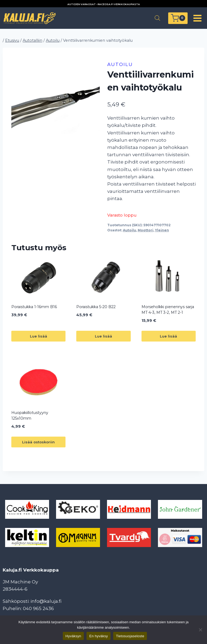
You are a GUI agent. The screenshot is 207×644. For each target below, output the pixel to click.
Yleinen (162, 230)
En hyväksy (99, 636)
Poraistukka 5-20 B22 (96, 307)
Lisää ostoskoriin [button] (38, 442)
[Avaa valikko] (197, 18)
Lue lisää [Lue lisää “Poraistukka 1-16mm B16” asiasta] (39, 336)
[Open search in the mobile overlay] (157, 18)
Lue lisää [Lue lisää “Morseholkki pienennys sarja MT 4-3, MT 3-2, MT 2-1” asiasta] (168, 336)
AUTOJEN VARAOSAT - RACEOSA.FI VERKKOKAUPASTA (104, 4)
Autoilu (120, 64)
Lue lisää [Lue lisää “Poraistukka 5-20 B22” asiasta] (103, 336)
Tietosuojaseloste (130, 636)
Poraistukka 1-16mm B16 (34, 307)
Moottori (146, 230)
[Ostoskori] (178, 18)
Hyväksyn (73, 636)
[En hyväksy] (200, 630)
